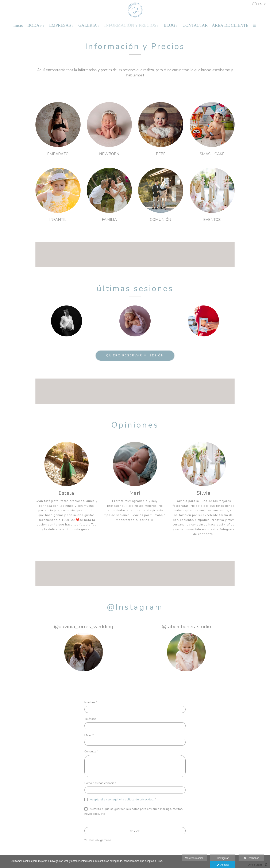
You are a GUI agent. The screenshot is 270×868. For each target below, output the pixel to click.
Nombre (91, 702)
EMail (89, 735)
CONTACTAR (195, 25)
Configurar (223, 858)
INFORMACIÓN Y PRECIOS (130, 25)
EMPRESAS (60, 25)
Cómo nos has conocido (100, 783)
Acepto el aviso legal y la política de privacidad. (122, 799)
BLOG (169, 25)
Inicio (18, 25)
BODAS (35, 25)
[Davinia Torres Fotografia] (135, 10)
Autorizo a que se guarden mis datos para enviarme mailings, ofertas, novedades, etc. (134, 811)
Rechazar (251, 858)
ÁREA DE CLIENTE (230, 25)
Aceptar (223, 865)
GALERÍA (88, 25)
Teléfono (90, 719)
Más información (194, 858)
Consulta (91, 751)
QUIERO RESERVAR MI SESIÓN (135, 355)
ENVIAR (135, 831)
